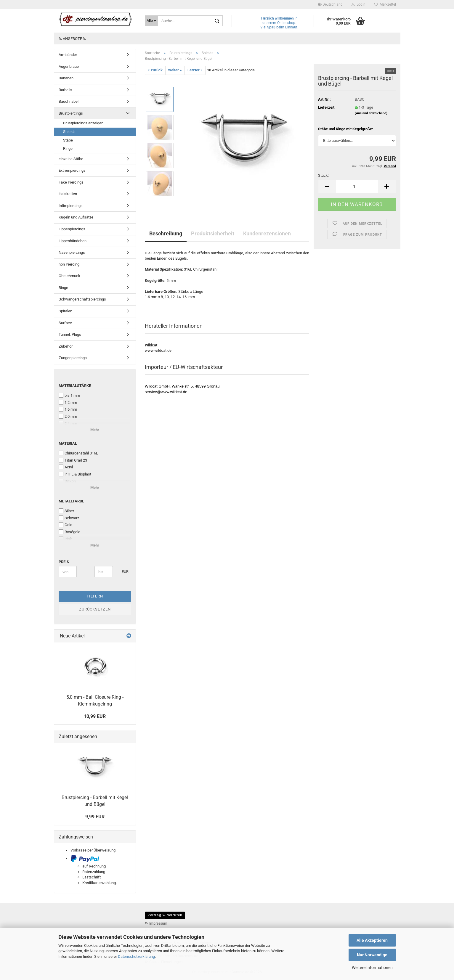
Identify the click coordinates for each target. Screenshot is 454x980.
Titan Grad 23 (73, 460)
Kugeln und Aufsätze (76, 217)
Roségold (69, 532)
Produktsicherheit (213, 233)
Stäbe (68, 140)
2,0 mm (68, 416)
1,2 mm (68, 402)
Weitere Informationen (372, 968)
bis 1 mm (69, 395)
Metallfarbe (71, 501)
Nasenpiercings (72, 252)
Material (68, 443)
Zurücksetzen (95, 609)
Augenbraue (69, 66)
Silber (66, 511)
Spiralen (65, 311)
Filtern (95, 596)
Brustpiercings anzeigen (83, 123)
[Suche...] (151, 21)
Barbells (65, 90)
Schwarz (69, 518)
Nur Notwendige (372, 955)
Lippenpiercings (72, 229)
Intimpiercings (71, 206)
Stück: (323, 175)
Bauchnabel (69, 101)
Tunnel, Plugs (70, 334)
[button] (330, 4)
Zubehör (66, 346)
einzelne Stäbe (71, 159)
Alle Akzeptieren (372, 940)
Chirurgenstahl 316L (78, 453)
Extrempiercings (72, 170)
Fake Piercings (71, 182)
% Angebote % (72, 39)
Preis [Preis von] (64, 562)
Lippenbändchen (73, 241)
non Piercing (69, 264)
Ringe (68, 148)
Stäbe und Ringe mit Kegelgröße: (346, 129)
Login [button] (358, 4)
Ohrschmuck (69, 276)
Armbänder (68, 55)
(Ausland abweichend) (371, 113)
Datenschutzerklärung (136, 956)
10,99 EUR (95, 716)
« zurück (155, 70)
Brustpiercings (71, 113)
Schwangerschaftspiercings (82, 299)
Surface (65, 323)
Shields (69, 132)
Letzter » (195, 70)
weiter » (175, 70)
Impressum (158, 923)
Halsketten (68, 194)
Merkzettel (385, 4)
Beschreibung (166, 233)
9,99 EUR (95, 817)
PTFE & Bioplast (75, 474)
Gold (65, 525)
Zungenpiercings (73, 358)
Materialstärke (75, 386)
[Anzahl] (357, 187)
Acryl (66, 467)
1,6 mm (68, 409)
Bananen (66, 78)
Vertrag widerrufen (165, 915)
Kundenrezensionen (267, 233)
